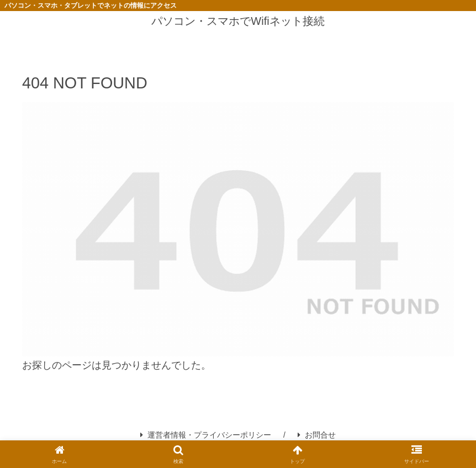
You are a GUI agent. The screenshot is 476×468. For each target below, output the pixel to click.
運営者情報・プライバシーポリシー (206, 435)
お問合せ (317, 435)
